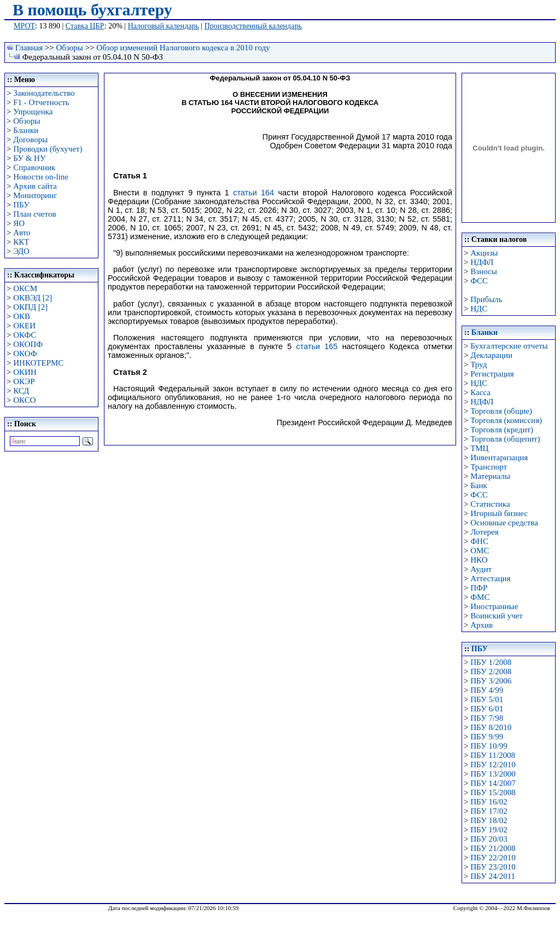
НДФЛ (482, 262)
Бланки (26, 130)
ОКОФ (25, 354)
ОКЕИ (24, 326)
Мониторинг (35, 195)
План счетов (34, 214)
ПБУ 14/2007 (493, 783)
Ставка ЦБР (85, 26)
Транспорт (489, 467)
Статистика (490, 504)
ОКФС (25, 335)
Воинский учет (497, 616)
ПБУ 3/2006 (491, 681)
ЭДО (21, 251)
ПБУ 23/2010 (493, 867)
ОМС (480, 551)
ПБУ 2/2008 (491, 671)
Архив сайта (35, 186)
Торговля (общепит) (505, 439)
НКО (479, 560)
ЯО (19, 223)
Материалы (490, 476)
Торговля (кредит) (502, 430)
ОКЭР (24, 381)
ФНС (479, 541)
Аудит (481, 569)
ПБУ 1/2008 (491, 662)
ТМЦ (479, 448)
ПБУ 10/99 (489, 746)
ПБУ (21, 205)
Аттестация (490, 578)
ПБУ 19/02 (489, 830)
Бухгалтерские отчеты (509, 346)
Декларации (491, 355)
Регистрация (492, 374)
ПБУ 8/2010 (491, 727)
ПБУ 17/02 (489, 811)
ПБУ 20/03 (489, 839)
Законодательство (44, 93)
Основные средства (504, 523)
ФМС (480, 597)
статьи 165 (317, 346)
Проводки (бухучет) (48, 149)
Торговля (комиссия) (506, 420)
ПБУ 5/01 (487, 699)
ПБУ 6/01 (487, 709)
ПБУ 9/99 (487, 737)
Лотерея (484, 532)
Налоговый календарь (164, 26)
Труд (479, 364)
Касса (480, 392)
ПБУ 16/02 (489, 802)
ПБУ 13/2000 (493, 774)
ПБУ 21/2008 (493, 848)
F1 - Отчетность (41, 102)
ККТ (21, 242)
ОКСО (24, 400)
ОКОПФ (28, 344)
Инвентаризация (499, 458)
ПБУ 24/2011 (493, 876)
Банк (479, 485)
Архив (482, 625)
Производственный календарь (253, 26)
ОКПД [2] (30, 307)
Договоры (30, 140)
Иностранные (494, 606)
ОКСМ (25, 288)
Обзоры (70, 48)
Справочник (34, 167)
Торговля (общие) (501, 411)
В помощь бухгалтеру (92, 10)
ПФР (479, 588)
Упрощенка (33, 112)
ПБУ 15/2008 (493, 792)
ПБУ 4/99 (487, 690)
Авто (22, 233)
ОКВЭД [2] (33, 298)
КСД (21, 391)
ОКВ (22, 316)
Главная (29, 48)
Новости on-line (41, 177)
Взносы (484, 271)
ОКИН (25, 372)
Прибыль (486, 299)
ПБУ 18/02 (489, 820)
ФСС (479, 281)
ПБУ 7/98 (487, 718)
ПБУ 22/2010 (493, 858)
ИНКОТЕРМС (38, 363)
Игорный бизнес (499, 513)
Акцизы (484, 253)
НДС (479, 309)
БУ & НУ (29, 158)
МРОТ (24, 26)
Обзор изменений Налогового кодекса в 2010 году (183, 48)
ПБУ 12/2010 (493, 765)
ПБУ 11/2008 (493, 755)
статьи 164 (253, 193)
